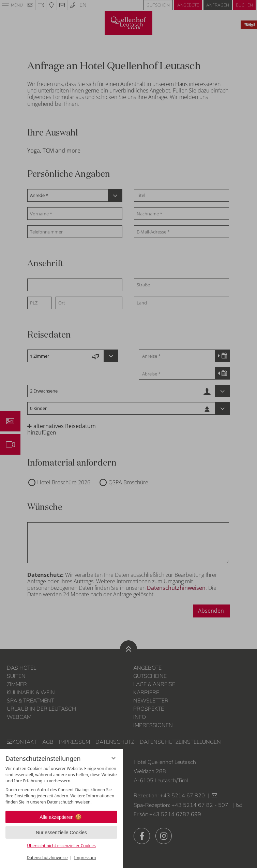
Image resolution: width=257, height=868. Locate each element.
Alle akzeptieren (61, 817)
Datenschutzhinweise (47, 858)
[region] (61, 785)
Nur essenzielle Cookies (61, 833)
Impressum (85, 858)
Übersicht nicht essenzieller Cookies (61, 846)
